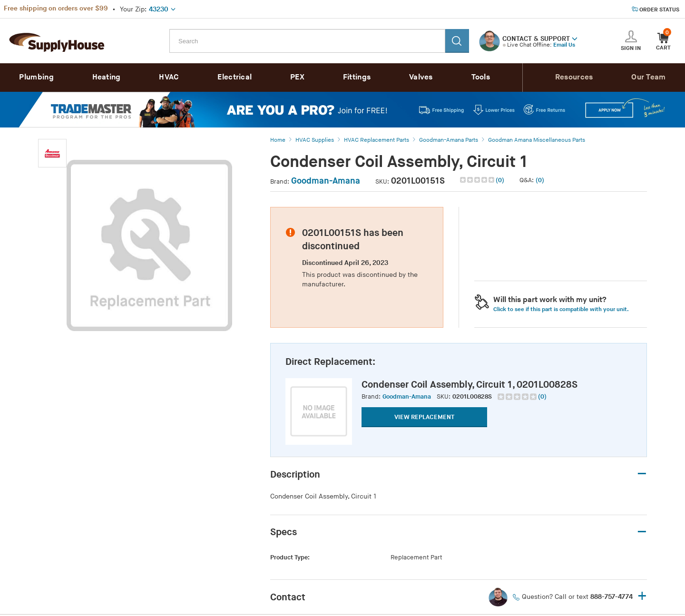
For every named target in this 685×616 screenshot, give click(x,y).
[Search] (457, 41)
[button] (575, 38)
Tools (481, 77)
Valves (421, 77)
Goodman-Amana (326, 181)
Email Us (564, 45)
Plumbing (36, 77)
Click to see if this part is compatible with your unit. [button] (561, 309)
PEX (297, 77)
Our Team (648, 77)
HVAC (169, 77)
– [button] (642, 474)
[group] (522, 397)
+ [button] (642, 597)
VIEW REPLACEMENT (424, 417)
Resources (574, 77)
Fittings (357, 77)
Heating (107, 77)
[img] (478, 180)
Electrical (235, 77)
